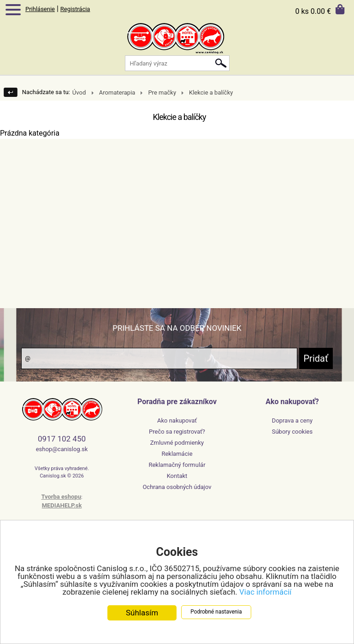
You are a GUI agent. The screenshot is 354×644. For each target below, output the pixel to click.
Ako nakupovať (177, 420)
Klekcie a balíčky (211, 92)
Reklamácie (177, 454)
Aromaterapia (117, 92)
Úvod (79, 92)
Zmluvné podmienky (177, 443)
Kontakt (177, 476)
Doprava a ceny (292, 420)
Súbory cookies (292, 432)
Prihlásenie (40, 9)
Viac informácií (265, 593)
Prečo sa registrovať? (177, 432)
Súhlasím (142, 614)
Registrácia (75, 9)
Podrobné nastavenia (216, 613)
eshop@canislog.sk (62, 449)
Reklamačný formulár (177, 465)
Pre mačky (162, 92)
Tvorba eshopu (61, 497)
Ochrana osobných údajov (177, 487)
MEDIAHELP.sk (62, 505)
